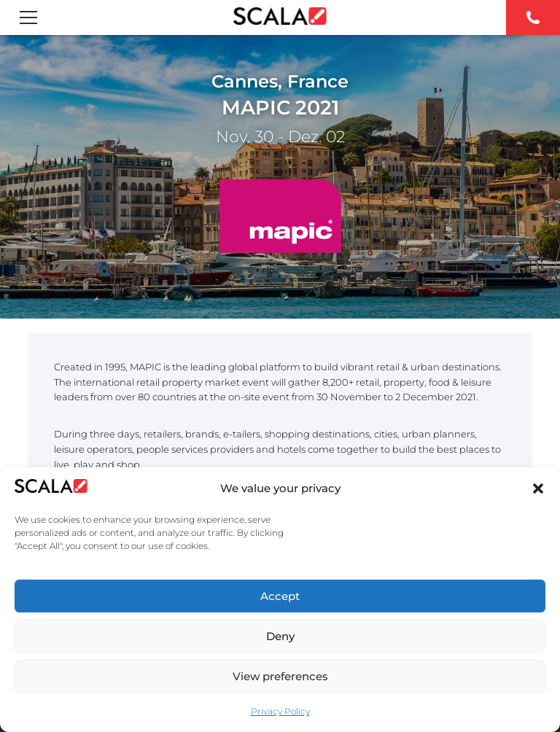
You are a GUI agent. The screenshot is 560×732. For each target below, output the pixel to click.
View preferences (280, 676)
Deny (280, 636)
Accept (280, 596)
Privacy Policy (280, 711)
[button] (538, 488)
